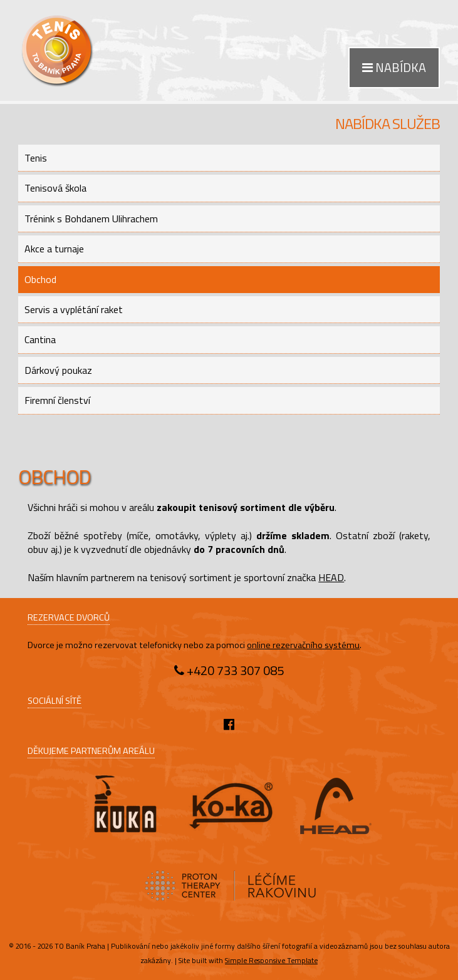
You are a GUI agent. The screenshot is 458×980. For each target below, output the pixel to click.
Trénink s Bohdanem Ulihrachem (91, 219)
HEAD (331, 577)
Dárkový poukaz (58, 370)
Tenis (36, 158)
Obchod (40, 279)
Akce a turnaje (54, 249)
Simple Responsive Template (271, 960)
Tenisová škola (55, 188)
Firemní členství (57, 400)
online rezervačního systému (303, 645)
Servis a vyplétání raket (74, 309)
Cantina (40, 339)
